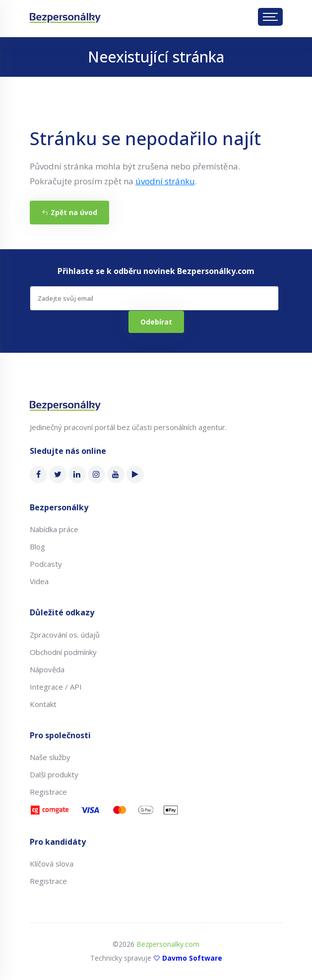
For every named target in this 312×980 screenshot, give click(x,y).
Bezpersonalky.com (168, 944)
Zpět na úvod (69, 212)
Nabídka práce (54, 529)
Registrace (48, 792)
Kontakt (43, 704)
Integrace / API (56, 687)
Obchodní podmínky (63, 652)
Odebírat (156, 322)
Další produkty (54, 774)
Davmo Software (192, 958)
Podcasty (46, 564)
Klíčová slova (52, 864)
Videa (39, 581)
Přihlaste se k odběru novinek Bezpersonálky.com (156, 271)
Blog (37, 546)
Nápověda (47, 669)
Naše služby (50, 757)
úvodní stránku (165, 181)
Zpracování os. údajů (65, 635)
